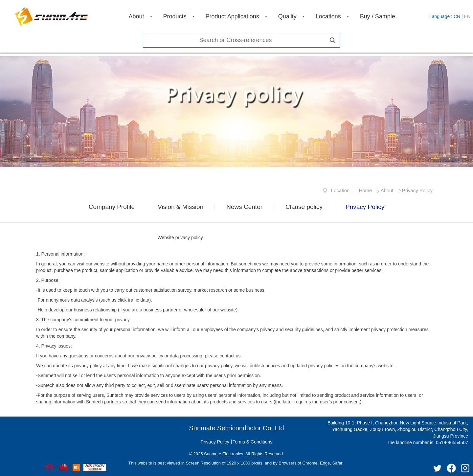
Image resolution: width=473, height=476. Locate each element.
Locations (328, 16)
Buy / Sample (378, 16)
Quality (287, 16)
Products (175, 16)
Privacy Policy (417, 190)
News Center (244, 207)
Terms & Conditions (252, 442)
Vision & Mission (180, 207)
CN (457, 16)
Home (365, 190)
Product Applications (232, 16)
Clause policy (304, 207)
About (136, 16)
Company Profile (112, 207)
